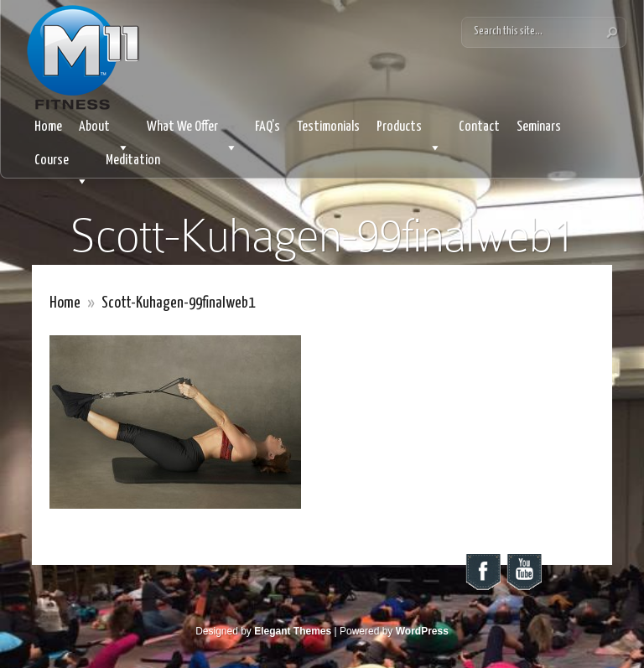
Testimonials (328, 127)
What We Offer (192, 132)
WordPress (422, 631)
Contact (479, 127)
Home (48, 127)
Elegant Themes (293, 631)
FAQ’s (267, 127)
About (104, 132)
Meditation (133, 161)
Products (409, 132)
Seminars (539, 127)
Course (62, 166)
